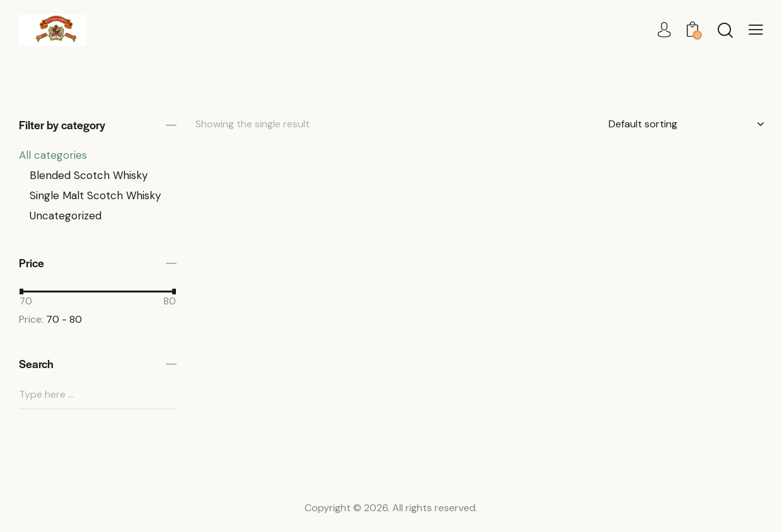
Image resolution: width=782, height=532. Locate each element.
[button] (756, 30)
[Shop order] (686, 124)
